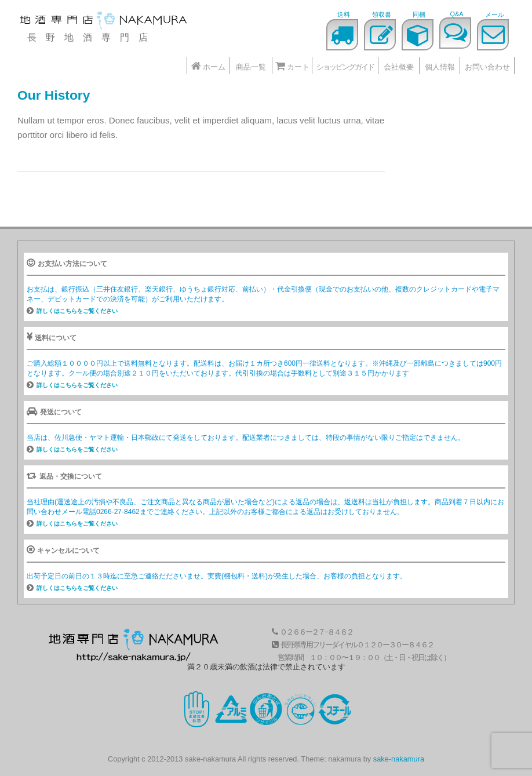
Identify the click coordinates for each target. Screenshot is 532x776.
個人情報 (440, 67)
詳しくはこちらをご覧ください (77, 311)
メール (495, 14)
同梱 (419, 14)
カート (292, 66)
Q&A (456, 14)
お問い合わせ (487, 67)
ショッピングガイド (345, 67)
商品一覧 (251, 67)
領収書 (382, 14)
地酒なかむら (104, 22)
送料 (344, 14)
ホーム (208, 66)
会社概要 (399, 67)
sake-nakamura (399, 759)
